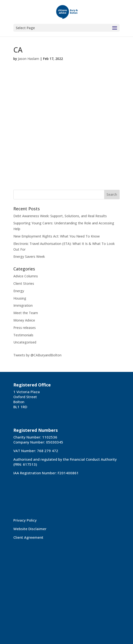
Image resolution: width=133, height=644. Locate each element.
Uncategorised (25, 342)
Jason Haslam (28, 59)
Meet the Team (26, 313)
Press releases (25, 328)
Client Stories (24, 283)
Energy (19, 291)
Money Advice (24, 320)
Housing (20, 298)
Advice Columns (26, 276)
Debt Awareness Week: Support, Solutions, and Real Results (60, 216)
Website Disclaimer (30, 529)
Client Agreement (28, 537)
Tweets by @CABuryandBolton (37, 355)
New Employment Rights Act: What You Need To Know (56, 236)
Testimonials (23, 335)
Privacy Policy (25, 520)
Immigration (23, 305)
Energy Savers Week (29, 256)
